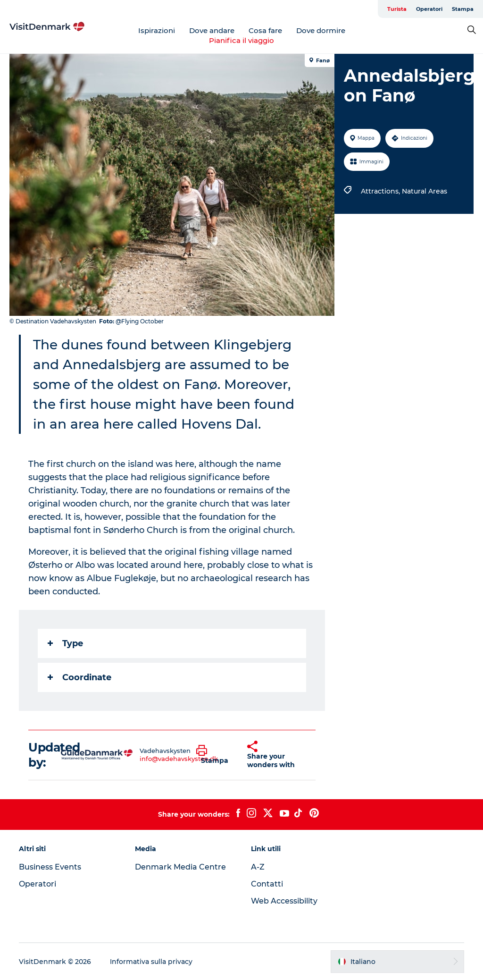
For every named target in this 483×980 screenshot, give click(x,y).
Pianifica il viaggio (241, 40)
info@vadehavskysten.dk (179, 759)
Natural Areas (425, 191)
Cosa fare (265, 30)
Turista (397, 9)
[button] (215, 755)
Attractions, (381, 191)
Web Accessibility (284, 901)
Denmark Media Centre (180, 867)
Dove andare (212, 30)
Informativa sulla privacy (151, 962)
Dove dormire (321, 30)
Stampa (463, 9)
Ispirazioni (157, 30)
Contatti (267, 884)
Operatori (429, 9)
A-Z (258, 867)
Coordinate (79, 677)
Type (65, 643)
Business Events (50, 867)
